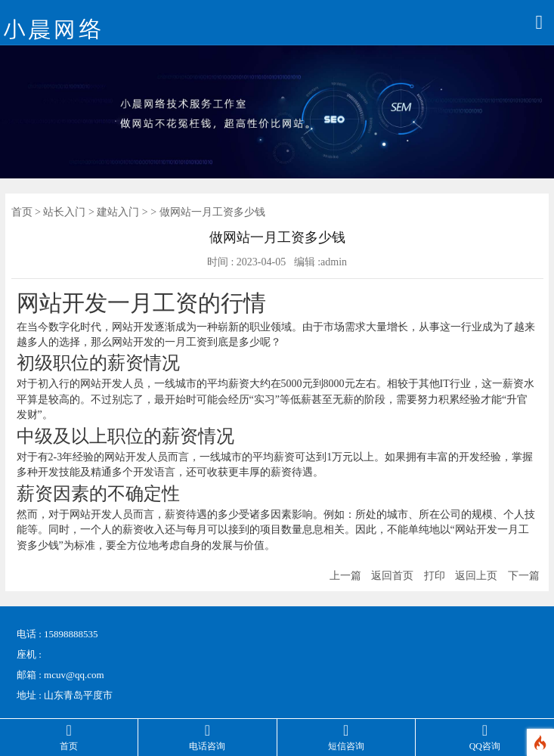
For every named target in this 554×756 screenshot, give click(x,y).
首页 (22, 212)
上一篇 (345, 576)
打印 (435, 576)
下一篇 (524, 576)
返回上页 (476, 576)
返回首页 (392, 576)
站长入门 (64, 212)
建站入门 (118, 212)
